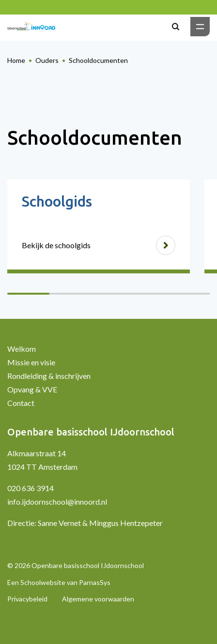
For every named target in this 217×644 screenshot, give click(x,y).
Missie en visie (31, 362)
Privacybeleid (27, 599)
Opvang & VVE (32, 389)
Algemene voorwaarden (98, 599)
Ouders (47, 60)
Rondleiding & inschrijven (49, 376)
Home (16, 60)
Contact (21, 403)
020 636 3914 (31, 488)
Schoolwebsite (43, 582)
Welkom (22, 349)
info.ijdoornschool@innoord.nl (57, 502)
